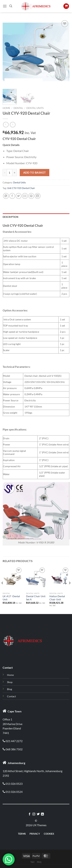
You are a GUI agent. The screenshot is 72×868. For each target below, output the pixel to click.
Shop (10, 682)
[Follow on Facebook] (30, 814)
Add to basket (35, 172)
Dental (18, 108)
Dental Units (35, 108)
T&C (33, 862)
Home (6, 108)
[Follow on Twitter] (38, 814)
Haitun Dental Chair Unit (57, 598)
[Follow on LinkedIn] (42, 814)
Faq (39, 862)
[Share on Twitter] (19, 196)
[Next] (70, 590)
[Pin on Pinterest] (31, 196)
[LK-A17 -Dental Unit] (13, 579)
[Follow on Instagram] (34, 814)
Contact (11, 696)
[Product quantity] (10, 172)
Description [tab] (10, 217)
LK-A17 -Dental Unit (11, 598)
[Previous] (2, 590)
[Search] (11, 6)
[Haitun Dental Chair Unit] (59, 579)
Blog (10, 689)
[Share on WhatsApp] (6, 196)
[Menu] (5, 6)
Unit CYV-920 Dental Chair (21, 188)
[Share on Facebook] (12, 196)
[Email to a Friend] (25, 196)
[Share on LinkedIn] (38, 196)
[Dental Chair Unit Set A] (36, 579)
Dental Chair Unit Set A (36, 598)
